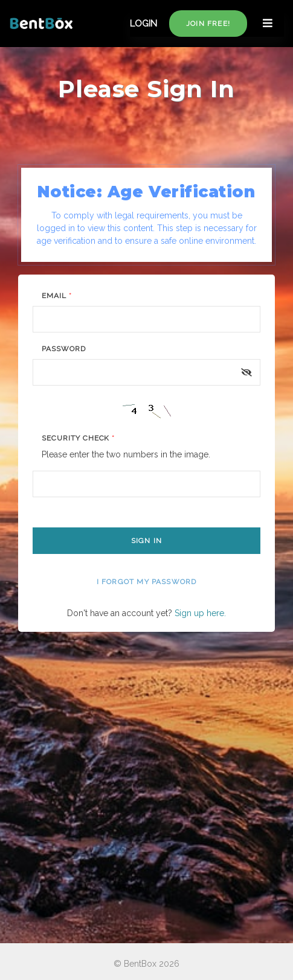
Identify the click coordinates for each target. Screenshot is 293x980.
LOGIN (143, 24)
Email (57, 296)
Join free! (208, 24)
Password (64, 349)
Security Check (78, 438)
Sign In (146, 541)
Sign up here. (200, 613)
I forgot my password (147, 582)
